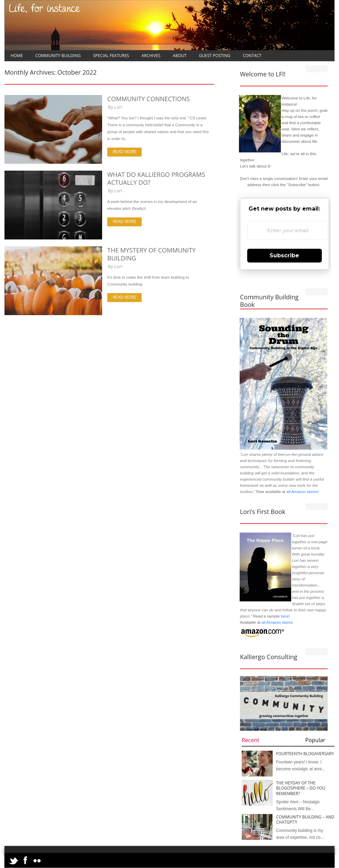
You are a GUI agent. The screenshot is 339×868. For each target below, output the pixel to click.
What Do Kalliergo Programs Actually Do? (156, 178)
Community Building (58, 56)
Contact (252, 56)
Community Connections (149, 99)
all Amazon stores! (303, 492)
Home (17, 56)
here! (285, 616)
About (180, 56)
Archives (151, 56)
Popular (315, 740)
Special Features (111, 56)
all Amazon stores (276, 622)
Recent (250, 740)
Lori (118, 107)
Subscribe (284, 255)
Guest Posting (215, 56)
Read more (124, 152)
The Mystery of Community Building (151, 254)
